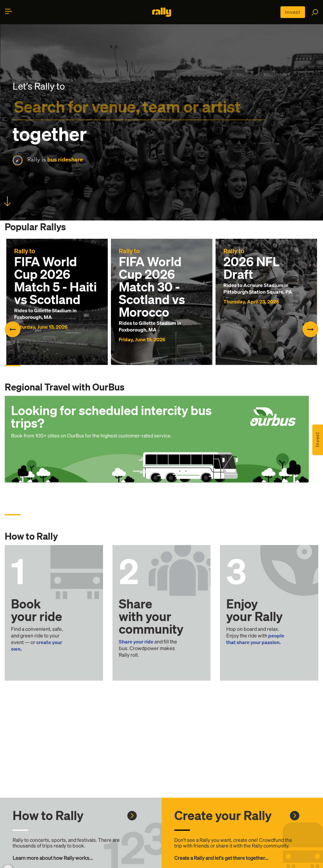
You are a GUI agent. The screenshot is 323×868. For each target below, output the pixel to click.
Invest (292, 12)
